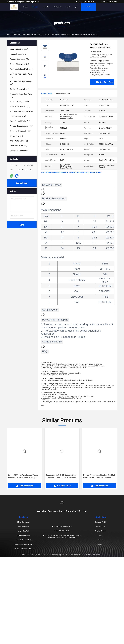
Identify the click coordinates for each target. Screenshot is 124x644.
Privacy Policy (101, 544)
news (101, 535)
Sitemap (101, 540)
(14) (21, 126)
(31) (19, 59)
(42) (16, 136)
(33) (21, 75)
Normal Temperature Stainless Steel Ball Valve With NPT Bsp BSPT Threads (99, 476)
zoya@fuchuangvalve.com (86, 2)
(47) (21, 69)
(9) (21, 111)
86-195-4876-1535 (109, 2)
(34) (19, 64)
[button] (45, 77)
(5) (20, 102)
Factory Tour (101, 526)
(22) (18, 146)
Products (35, 7)
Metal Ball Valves (29, 35)
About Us (46, 7)
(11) (20, 107)
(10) (19, 151)
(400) (19, 49)
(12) (21, 95)
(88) (20, 131)
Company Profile (101, 522)
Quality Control (101, 531)
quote (89, 7)
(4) (18, 116)
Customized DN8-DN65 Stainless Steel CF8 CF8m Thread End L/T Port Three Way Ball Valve (61, 477)
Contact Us (57, 7)
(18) (18, 54)
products (17, 35)
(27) (20, 121)
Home (25, 7)
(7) (19, 89)
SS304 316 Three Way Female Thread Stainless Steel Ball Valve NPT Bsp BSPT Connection (24, 477)
